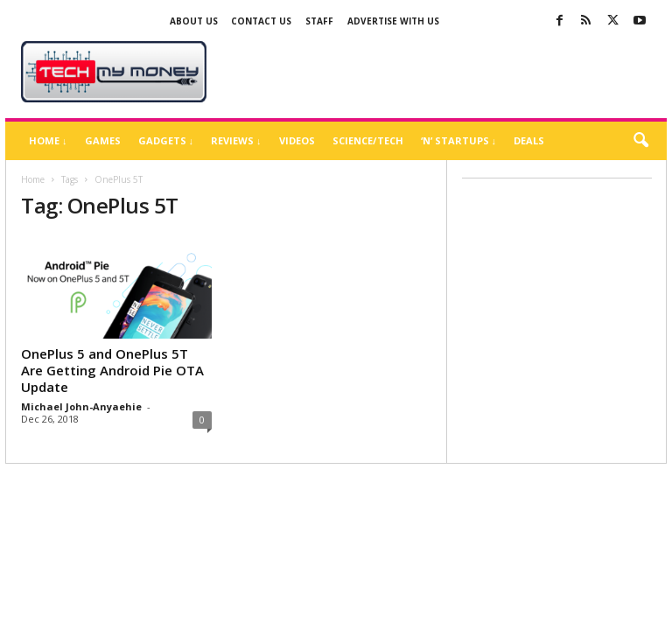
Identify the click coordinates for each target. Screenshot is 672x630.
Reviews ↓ (236, 140)
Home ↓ (48, 140)
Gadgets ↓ (166, 140)
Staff (319, 21)
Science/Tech (368, 140)
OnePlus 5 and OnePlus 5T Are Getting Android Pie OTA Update (112, 370)
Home (33, 179)
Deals (529, 140)
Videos (297, 140)
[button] (640, 141)
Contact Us (261, 21)
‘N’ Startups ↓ (459, 140)
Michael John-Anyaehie (81, 406)
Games (103, 140)
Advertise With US (393, 21)
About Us (194, 21)
